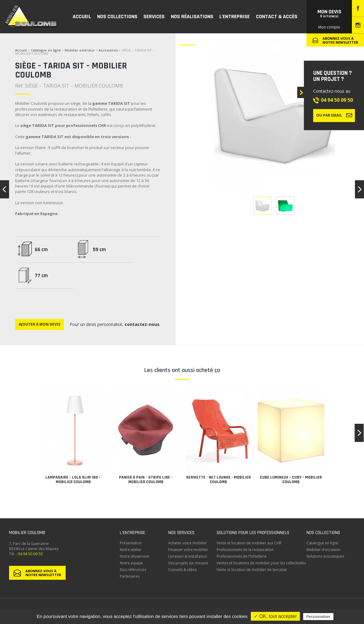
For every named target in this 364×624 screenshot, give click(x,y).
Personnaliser (318, 617)
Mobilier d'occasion (323, 550)
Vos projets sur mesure (188, 563)
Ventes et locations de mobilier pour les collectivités (261, 563)
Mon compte (329, 27)
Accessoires (108, 50)
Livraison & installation (188, 556)
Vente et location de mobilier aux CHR (249, 543)
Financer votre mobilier (188, 550)
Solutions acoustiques (325, 556)
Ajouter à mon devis (39, 324)
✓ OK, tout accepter (275, 616)
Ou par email (334, 115)
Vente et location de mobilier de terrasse (252, 570)
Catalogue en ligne (46, 50)
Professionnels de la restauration (245, 550)
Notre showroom (135, 556)
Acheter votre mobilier (188, 543)
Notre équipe (131, 563)
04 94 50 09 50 (337, 100)
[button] (359, 433)
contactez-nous (142, 324)
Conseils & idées (182, 570)
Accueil (21, 50)
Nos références (133, 570)
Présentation (131, 543)
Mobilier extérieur (80, 50)
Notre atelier (131, 550)
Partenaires (130, 576)
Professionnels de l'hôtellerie (242, 556)
